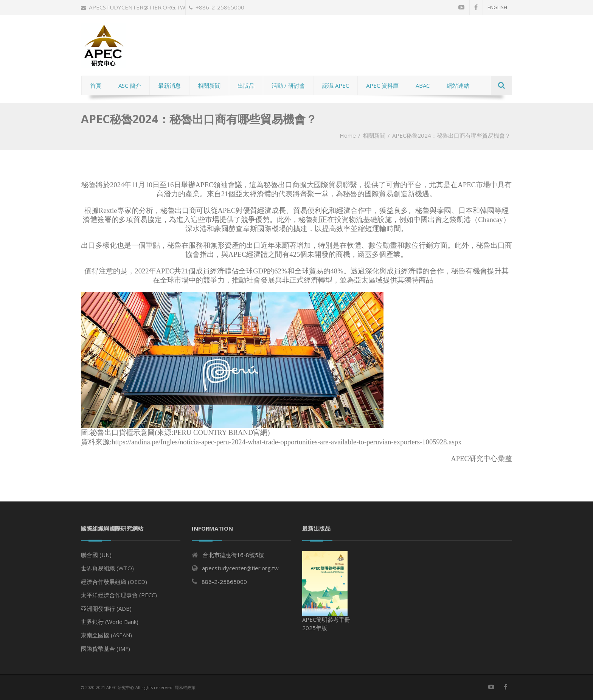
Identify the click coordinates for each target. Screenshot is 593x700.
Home (348, 135)
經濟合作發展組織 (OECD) (114, 582)
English (497, 7)
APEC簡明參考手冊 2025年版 (326, 591)
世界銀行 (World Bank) (110, 622)
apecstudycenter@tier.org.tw (133, 7)
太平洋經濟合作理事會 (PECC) (119, 595)
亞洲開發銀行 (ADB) (106, 608)
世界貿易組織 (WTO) (107, 568)
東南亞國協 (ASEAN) (106, 635)
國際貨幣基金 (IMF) (106, 649)
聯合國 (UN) (96, 555)
